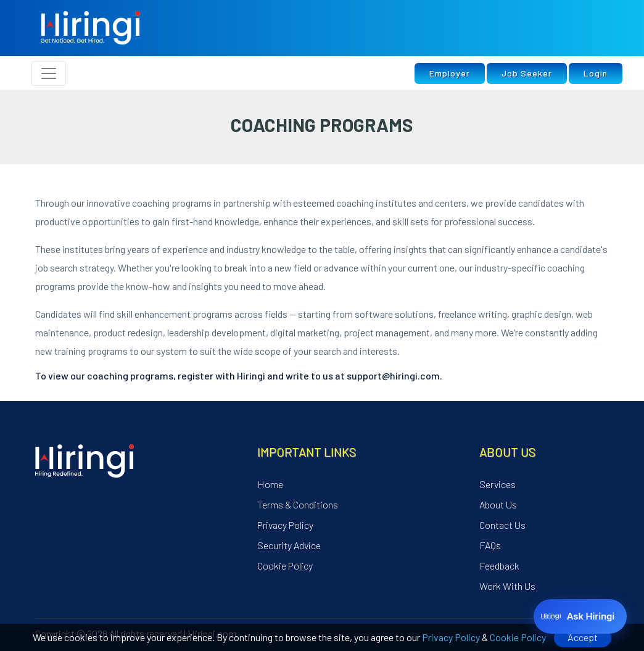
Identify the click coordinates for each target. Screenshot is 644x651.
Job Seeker (527, 73)
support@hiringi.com (393, 375)
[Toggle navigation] (49, 73)
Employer (450, 73)
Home (270, 484)
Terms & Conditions (298, 504)
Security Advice (289, 545)
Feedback (499, 566)
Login (596, 73)
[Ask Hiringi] (580, 616)
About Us (498, 504)
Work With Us (507, 586)
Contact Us (502, 525)
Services (497, 484)
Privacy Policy (451, 637)
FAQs (490, 545)
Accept (583, 637)
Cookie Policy (518, 637)
